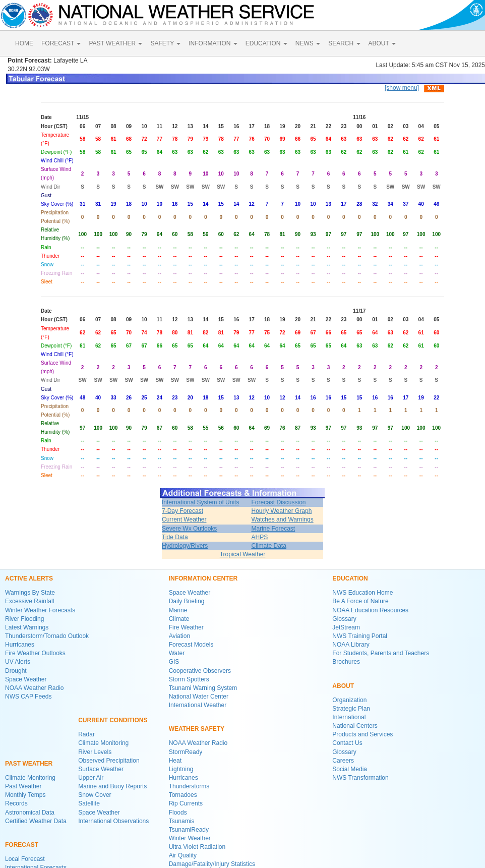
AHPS (259, 537)
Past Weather (23, 786)
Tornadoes (183, 795)
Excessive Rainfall (29, 601)
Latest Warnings (27, 627)
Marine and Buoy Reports (112, 786)
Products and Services (362, 734)
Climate (179, 619)
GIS (174, 662)
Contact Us (347, 743)
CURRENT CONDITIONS (113, 720)
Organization (349, 700)
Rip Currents (186, 803)
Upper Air (91, 778)
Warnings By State (30, 593)
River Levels (95, 752)
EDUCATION (266, 43)
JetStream (346, 627)
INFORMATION (213, 43)
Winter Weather (190, 838)
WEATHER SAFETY (197, 729)
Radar (86, 734)
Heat (175, 761)
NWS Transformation (360, 778)
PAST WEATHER (115, 43)
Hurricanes (20, 645)
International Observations (113, 821)
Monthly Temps (25, 795)
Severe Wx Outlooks (189, 529)
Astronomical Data (30, 813)
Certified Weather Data (36, 821)
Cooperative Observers (200, 671)
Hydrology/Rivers (185, 546)
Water (177, 653)
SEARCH (344, 43)
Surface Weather (101, 769)
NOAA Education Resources (370, 610)
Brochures (346, 662)
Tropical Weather (243, 554)
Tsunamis (182, 821)
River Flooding (24, 619)
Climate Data (268, 546)
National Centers (355, 726)
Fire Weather (186, 627)
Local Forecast (25, 859)
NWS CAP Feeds (28, 697)
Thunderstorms (189, 786)
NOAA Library (351, 645)
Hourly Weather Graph (281, 511)
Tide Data (175, 537)
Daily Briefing (187, 601)
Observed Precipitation (109, 761)
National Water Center (199, 697)
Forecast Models (191, 645)
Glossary (344, 619)
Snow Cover (95, 795)
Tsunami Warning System (203, 688)
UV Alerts (18, 662)
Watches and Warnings (282, 519)
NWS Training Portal (360, 636)
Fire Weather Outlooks (35, 653)
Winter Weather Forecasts (40, 610)
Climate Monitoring (30, 778)
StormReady (186, 752)
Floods (178, 813)
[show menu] (402, 88)
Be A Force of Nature (360, 601)
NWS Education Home (362, 593)
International (349, 717)
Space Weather (26, 679)
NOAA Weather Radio (35, 688)
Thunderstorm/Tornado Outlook (47, 636)
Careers (343, 761)
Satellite (89, 803)
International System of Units (200, 502)
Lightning (181, 769)
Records (16, 803)
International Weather (198, 705)
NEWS (308, 43)
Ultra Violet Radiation (197, 847)
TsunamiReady (189, 830)
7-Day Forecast (183, 511)
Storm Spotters (189, 679)
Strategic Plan (351, 709)
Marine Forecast (273, 529)
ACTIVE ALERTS (29, 578)
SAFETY (165, 43)
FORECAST (61, 43)
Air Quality (183, 855)
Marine (178, 610)
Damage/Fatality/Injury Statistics (212, 864)
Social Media (350, 769)
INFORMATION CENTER (203, 578)
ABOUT (382, 43)
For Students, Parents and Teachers (381, 653)
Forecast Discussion (278, 502)
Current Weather (184, 519)
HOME (24, 43)
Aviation (179, 636)
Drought (16, 671)
